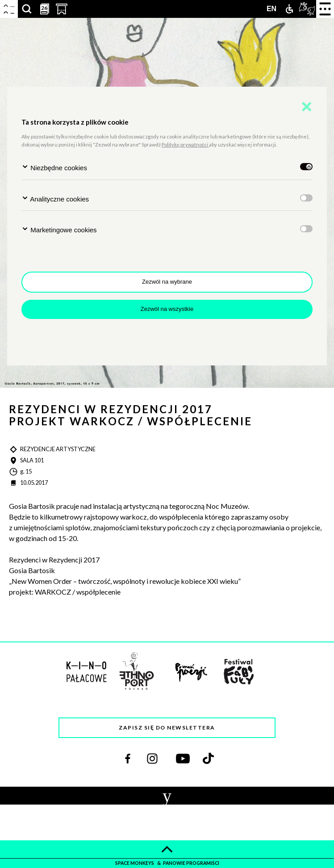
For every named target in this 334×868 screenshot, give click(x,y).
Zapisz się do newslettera (167, 728)
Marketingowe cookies (59, 229)
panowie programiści (191, 863)
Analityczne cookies (55, 199)
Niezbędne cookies (54, 167)
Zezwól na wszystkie (167, 309)
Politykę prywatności (185, 145)
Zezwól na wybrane (167, 282)
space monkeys (135, 863)
